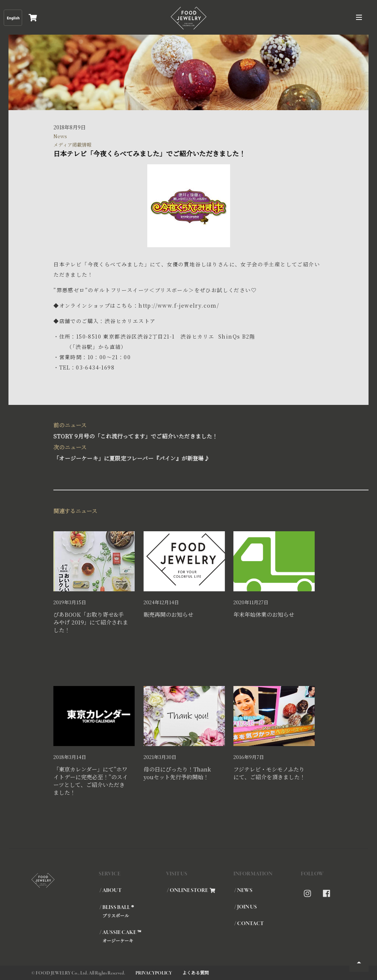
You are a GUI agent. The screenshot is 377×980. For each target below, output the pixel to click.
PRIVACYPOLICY (154, 973)
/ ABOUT (110, 890)
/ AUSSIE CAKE (132, 936)
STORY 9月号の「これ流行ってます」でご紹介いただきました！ (185, 430)
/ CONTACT (249, 924)
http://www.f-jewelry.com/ (179, 305)
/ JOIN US (246, 907)
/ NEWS (243, 890)
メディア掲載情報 (72, 145)
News (60, 136)
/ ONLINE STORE (191, 890)
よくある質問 (195, 972)
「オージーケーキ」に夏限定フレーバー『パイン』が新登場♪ (185, 452)
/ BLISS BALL (132, 911)
